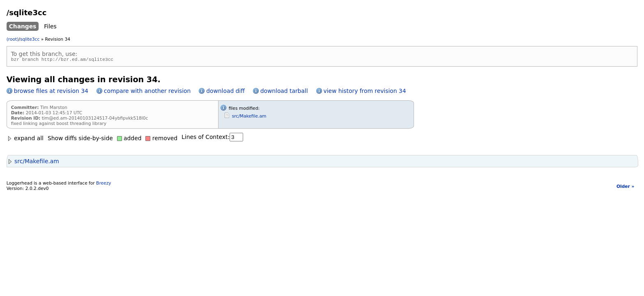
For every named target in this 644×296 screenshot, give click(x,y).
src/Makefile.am (249, 117)
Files (50, 26)
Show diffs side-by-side (80, 139)
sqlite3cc (30, 39)
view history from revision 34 (365, 92)
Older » (625, 188)
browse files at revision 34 (51, 92)
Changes (23, 26)
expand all (25, 139)
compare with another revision (147, 92)
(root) (13, 39)
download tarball (284, 92)
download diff (225, 92)
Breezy (103, 184)
